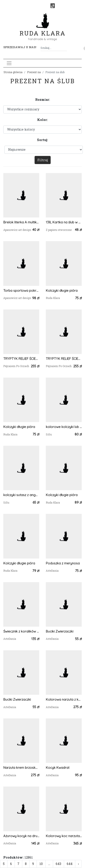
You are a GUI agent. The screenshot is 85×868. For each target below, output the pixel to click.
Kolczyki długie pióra (62, 291)
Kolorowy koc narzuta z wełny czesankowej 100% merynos (64, 836)
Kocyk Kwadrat (58, 768)
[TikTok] (53, 6)
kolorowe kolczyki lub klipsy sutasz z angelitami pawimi (64, 427)
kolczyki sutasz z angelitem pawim (21, 495)
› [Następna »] (78, 864)
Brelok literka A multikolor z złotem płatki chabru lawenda (21, 222)
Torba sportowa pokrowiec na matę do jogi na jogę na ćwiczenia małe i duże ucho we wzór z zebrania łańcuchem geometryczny (21, 291)
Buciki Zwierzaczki (60, 631)
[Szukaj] (65, 48)
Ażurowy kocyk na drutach (21, 836)
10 (41, 864)
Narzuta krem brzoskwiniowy (21, 768)
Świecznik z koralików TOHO (21, 631)
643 (58, 864)
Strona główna (13, 72)
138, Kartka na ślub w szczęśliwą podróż (64, 222)
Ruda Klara (43, 30)
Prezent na (34, 72)
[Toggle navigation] (9, 63)
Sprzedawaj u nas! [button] (20, 47)
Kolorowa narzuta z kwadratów (64, 699)
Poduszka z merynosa (63, 563)
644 (70, 864)
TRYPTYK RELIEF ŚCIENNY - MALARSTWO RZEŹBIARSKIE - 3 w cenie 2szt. (21, 359)
